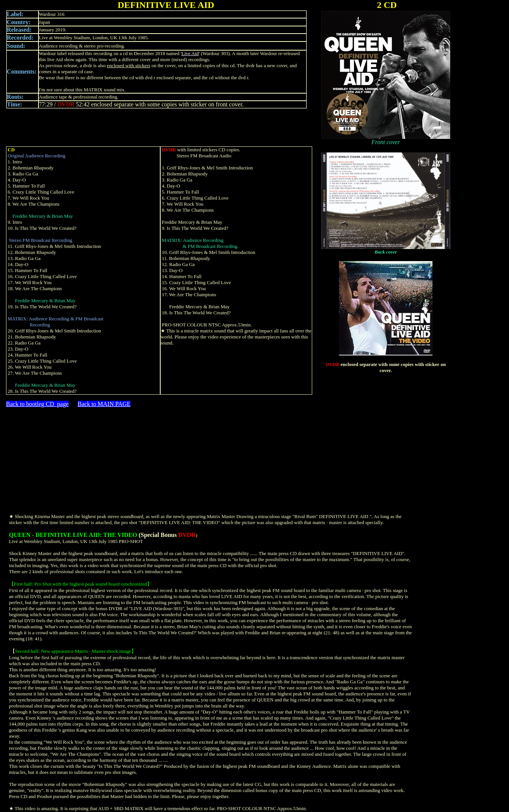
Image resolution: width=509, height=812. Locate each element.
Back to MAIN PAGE (104, 404)
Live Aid (190, 53)
